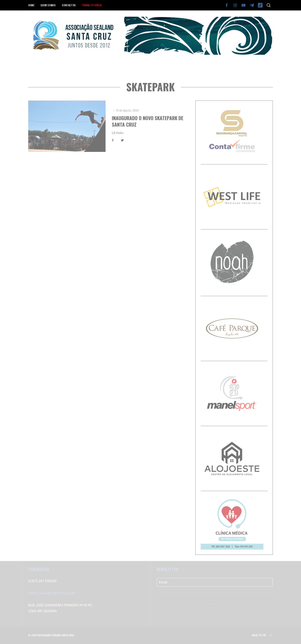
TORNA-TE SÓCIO (92, 5)
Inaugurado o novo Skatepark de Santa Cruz (148, 121)
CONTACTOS (69, 5)
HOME (31, 5)
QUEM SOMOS (48, 5)
